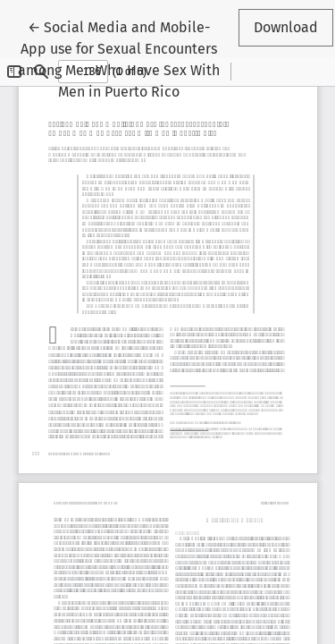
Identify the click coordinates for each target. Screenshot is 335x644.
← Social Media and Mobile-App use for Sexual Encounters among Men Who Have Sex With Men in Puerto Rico (119, 58)
